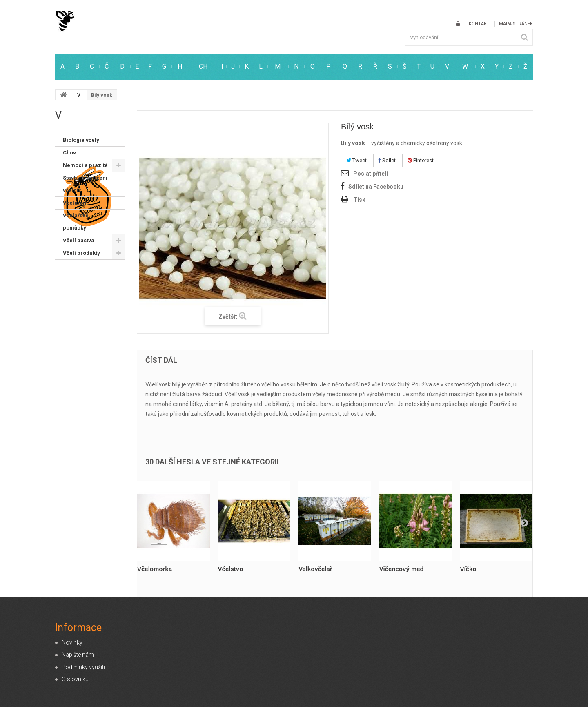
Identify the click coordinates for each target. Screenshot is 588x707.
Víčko (468, 569)
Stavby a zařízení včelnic (85, 184)
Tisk (359, 200)
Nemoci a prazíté (85, 165)
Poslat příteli (371, 174)
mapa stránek (516, 24)
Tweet (356, 160)
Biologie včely (81, 140)
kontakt (479, 24)
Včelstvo (231, 569)
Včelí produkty (81, 253)
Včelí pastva (79, 240)
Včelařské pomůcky (76, 222)
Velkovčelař (315, 569)
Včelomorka (155, 569)
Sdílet (387, 160)
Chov (69, 153)
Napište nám (78, 655)
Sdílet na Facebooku (376, 187)
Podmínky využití (83, 667)
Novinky (72, 642)
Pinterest (421, 160)
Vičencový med (402, 569)
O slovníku (75, 679)
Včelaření (75, 203)
